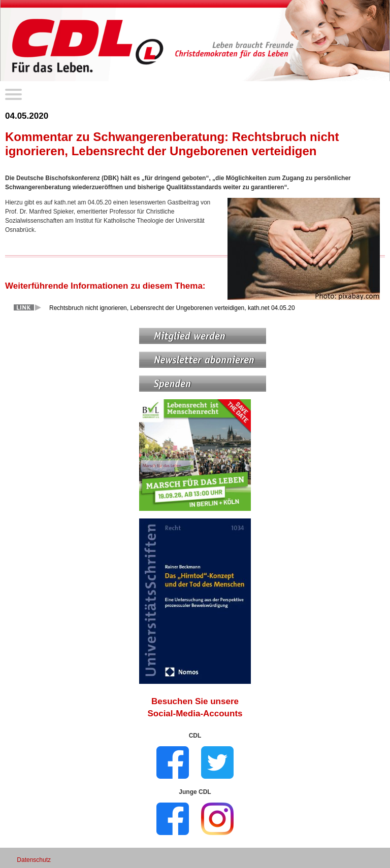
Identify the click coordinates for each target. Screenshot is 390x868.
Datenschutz (34, 860)
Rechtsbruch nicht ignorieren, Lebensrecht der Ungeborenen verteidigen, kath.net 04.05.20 (172, 308)
